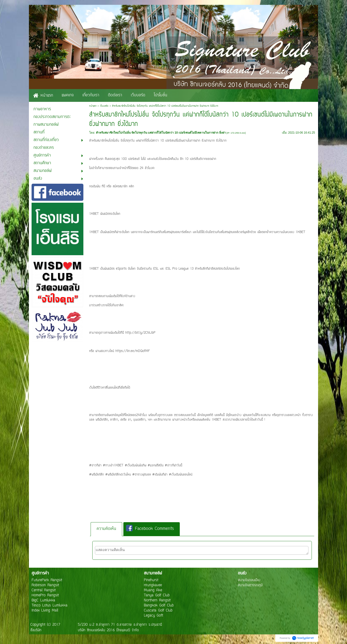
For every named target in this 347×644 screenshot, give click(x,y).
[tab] (106, 529)
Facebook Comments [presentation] (150, 529)
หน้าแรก (93, 106)
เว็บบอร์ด (104, 106)
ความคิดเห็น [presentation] (106, 529)
